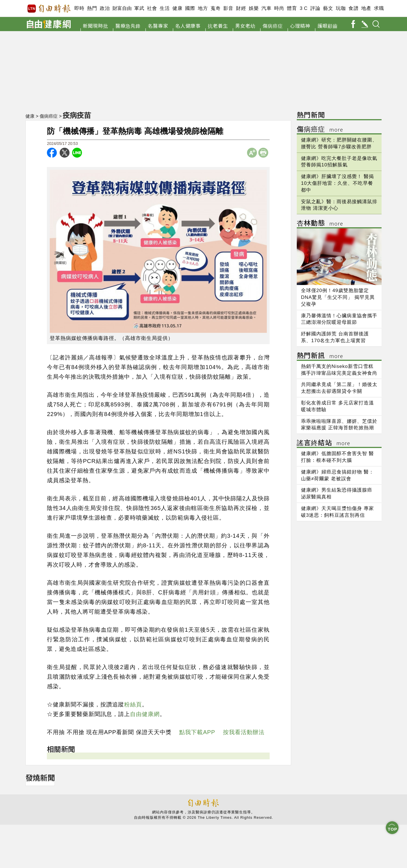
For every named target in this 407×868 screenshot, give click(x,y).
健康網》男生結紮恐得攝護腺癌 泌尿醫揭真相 (337, 493)
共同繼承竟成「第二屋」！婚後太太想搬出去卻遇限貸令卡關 (339, 388)
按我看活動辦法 (244, 732)
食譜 (353, 8)
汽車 (266, 8)
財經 (241, 8)
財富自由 (122, 8)
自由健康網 (145, 714)
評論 (315, 8)
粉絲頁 (133, 704)
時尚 (279, 8)
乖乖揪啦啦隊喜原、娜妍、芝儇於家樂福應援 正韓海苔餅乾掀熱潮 (339, 425)
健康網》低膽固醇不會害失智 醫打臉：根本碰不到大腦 (337, 457)
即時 (79, 8)
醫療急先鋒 (128, 26)
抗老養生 (218, 26)
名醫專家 (158, 26)
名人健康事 (188, 26)
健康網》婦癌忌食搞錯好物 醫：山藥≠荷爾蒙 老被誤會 (337, 475)
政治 (105, 8)
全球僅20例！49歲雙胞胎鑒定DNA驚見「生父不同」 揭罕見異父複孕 (338, 297)
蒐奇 (216, 8)
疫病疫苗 (77, 115)
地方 (203, 8)
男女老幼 (245, 26)
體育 (292, 8)
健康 (177, 8)
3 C (304, 8)
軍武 (139, 8)
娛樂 (254, 8)
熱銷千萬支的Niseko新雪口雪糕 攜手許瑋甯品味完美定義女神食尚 (339, 370)
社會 (152, 8)
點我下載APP (197, 732)
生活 (165, 8)
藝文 (328, 8)
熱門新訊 (320, 356)
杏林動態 (320, 224)
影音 (228, 8)
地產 (366, 8)
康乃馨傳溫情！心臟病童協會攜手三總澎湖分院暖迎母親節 (339, 319)
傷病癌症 (273, 26)
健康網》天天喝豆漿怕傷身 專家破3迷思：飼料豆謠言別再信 (337, 512)
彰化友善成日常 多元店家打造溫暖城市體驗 (337, 406)
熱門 (92, 8)
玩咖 (341, 8)
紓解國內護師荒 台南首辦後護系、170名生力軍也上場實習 (335, 337)
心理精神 (300, 26)
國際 (190, 8)
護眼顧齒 (328, 26)
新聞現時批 (96, 26)
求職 (379, 8)
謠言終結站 (323, 443)
